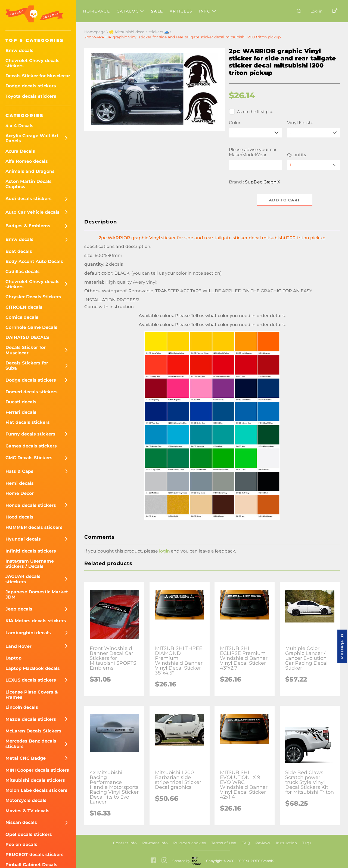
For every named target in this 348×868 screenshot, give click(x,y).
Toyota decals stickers (31, 96)
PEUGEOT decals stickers (35, 855)
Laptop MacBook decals (33, 668)
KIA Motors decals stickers (36, 621)
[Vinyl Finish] (313, 133)
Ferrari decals (21, 412)
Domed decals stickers (32, 392)
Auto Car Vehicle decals (32, 212)
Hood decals (19, 517)
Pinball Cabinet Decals (31, 865)
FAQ (246, 843)
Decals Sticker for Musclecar (38, 76)
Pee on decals (21, 844)
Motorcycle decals (26, 800)
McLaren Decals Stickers (33, 731)
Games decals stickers (31, 446)
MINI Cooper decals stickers (37, 770)
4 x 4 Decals (19, 126)
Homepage (97, 11)
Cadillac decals (23, 272)
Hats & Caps (19, 471)
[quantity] (313, 165)
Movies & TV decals (27, 811)
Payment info (155, 843)
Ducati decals (21, 402)
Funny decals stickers (30, 434)
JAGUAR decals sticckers (23, 579)
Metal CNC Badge (26, 758)
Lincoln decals (22, 707)
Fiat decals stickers (28, 422)
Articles (181, 11)
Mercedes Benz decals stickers (31, 744)
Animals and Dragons (30, 171)
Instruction (286, 843)
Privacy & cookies (189, 843)
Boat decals (19, 251)
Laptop (13, 658)
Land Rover (18, 646)
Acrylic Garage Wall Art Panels (32, 138)
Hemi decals (20, 483)
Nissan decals (21, 822)
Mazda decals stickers (31, 719)
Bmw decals (19, 50)
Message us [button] (342, 646)
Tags (307, 843)
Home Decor (20, 493)
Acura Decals (20, 151)
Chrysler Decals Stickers (33, 297)
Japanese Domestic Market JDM (37, 594)
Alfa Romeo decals (27, 161)
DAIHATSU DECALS (27, 337)
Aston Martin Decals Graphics (29, 184)
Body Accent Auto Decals (34, 261)
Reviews (263, 843)
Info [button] (207, 11)
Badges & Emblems (28, 226)
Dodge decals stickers (31, 86)
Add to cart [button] (285, 200)
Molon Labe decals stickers (36, 790)
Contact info (125, 843)
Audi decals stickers (29, 199)
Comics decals (22, 317)
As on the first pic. (251, 112)
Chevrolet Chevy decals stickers (32, 63)
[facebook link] (153, 861)
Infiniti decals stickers (31, 551)
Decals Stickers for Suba (27, 366)
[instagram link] (164, 861)
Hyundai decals (23, 539)
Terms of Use (224, 843)
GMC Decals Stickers (29, 458)
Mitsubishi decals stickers (35, 780)
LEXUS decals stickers (31, 680)
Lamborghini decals (28, 633)
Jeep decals (19, 609)
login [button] (164, 551)
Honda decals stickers (31, 505)
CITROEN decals (24, 307)
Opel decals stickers (29, 834)
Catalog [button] (130, 11)
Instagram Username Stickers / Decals (30, 564)
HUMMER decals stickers (34, 527)
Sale (157, 11)
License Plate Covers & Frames (32, 695)
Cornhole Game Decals (31, 327)
